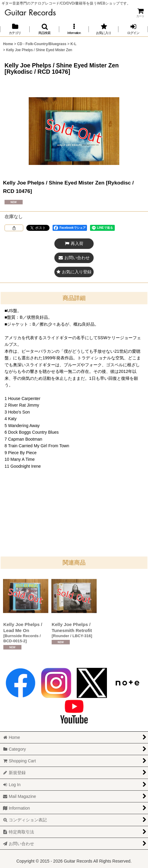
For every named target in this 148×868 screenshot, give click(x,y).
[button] (44, 29)
